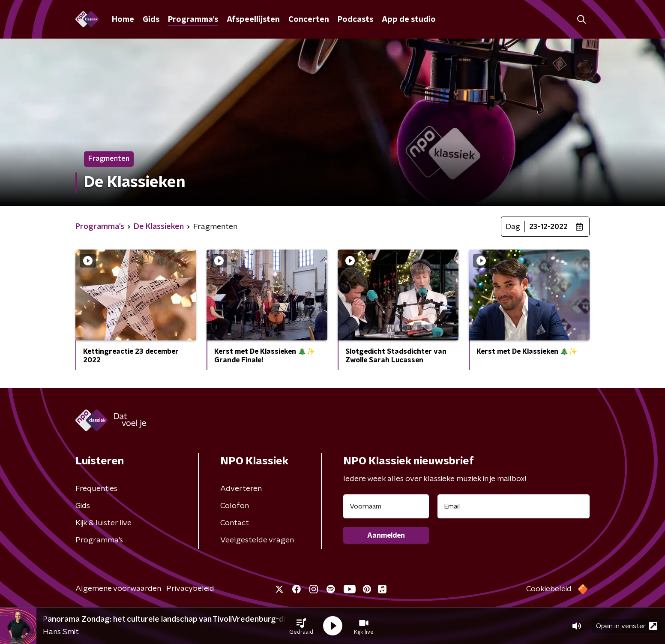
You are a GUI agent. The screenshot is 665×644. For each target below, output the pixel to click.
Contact (235, 523)
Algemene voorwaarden (118, 589)
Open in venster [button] (627, 626)
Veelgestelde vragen (257, 540)
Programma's (193, 20)
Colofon (235, 506)
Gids (151, 20)
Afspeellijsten (253, 20)
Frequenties (96, 489)
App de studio (409, 20)
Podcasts (355, 20)
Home (123, 20)
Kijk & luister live (103, 523)
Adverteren (241, 489)
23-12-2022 (548, 227)
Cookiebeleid (549, 589)
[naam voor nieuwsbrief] (386, 506)
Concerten (309, 20)
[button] (301, 626)
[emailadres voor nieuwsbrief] (514, 506)
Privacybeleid (190, 589)
